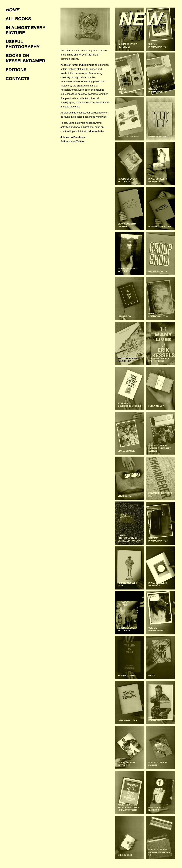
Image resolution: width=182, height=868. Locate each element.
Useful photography (23, 44)
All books (18, 19)
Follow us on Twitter (72, 141)
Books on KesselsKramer (25, 58)
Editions (16, 69)
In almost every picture (26, 30)
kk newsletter (97, 131)
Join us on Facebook (73, 137)
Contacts (18, 78)
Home (12, 10)
